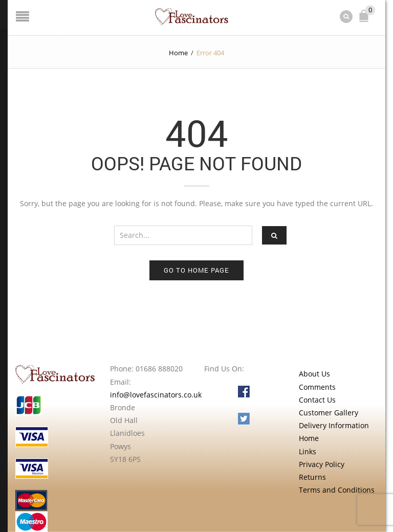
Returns (312, 477)
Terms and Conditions (337, 490)
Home (178, 53)
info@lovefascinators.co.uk (156, 395)
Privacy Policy (322, 464)
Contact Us (317, 400)
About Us (314, 374)
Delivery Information (334, 425)
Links (308, 451)
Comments (317, 387)
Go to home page (196, 270)
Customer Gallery (329, 413)
